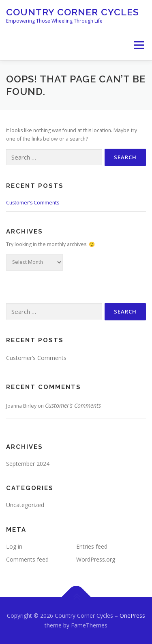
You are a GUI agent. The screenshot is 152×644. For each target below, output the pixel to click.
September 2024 (28, 464)
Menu (138, 45)
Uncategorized (25, 505)
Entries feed (92, 546)
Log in (14, 546)
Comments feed (27, 559)
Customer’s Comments (33, 203)
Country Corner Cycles (73, 12)
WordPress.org (96, 559)
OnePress (132, 616)
